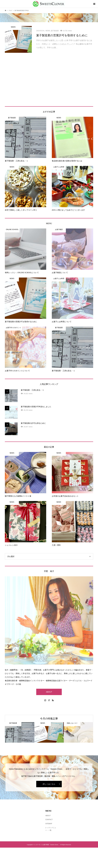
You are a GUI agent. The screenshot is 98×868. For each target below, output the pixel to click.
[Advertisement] (49, 82)
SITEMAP (49, 824)
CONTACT (49, 820)
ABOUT (49, 692)
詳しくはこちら (49, 784)
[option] (20, 732)
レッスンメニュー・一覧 (51, 829)
